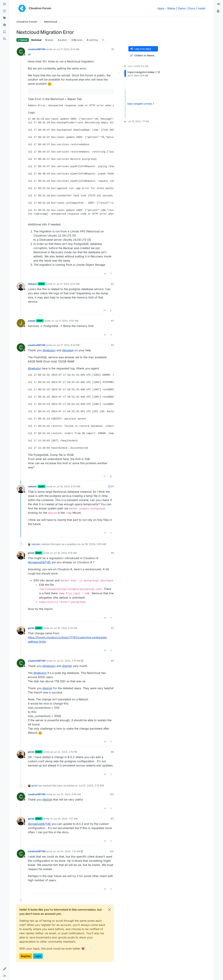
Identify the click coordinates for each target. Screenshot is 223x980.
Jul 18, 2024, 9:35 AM (66, 628)
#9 (112, 752)
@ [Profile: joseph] (68, 350)
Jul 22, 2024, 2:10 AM (68, 661)
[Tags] (5, 18)
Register (26, 956)
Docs (192, 8)
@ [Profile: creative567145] (39, 562)
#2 (112, 284)
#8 (112, 661)
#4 (112, 345)
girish (31, 553)
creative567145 (37, 49)
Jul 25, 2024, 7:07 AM (66, 819)
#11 (112, 819)
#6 (112, 553)
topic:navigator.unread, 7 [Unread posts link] (141, 104)
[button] (5, 969)
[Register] (218, 11)
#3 (112, 321)
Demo (182, 8)
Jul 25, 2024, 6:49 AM (69, 794)
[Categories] (5, 4)
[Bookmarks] (5, 32)
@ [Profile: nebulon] (49, 350)
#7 (112, 628)
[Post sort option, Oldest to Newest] (143, 56)
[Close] (109, 910)
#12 (112, 851)
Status (171, 8)
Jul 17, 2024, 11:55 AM (67, 321)
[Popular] (5, 25)
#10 (112, 794)
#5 (112, 486)
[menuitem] (218, 4)
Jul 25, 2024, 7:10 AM (68, 851)
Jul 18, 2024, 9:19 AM (65, 553)
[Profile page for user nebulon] (21, 286)
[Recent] (5, 11)
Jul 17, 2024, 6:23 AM (68, 284)
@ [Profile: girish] (67, 666)
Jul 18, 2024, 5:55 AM (68, 486)
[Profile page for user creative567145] (21, 52)
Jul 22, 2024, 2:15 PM (65, 752)
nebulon (32, 284)
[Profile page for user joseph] (21, 323)
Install (201, 8)
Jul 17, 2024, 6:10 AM (68, 49)
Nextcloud (36, 40)
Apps (161, 8)
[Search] (5, 39)
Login (38, 956)
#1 (113, 49)
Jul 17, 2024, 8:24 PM (68, 345)
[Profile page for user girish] (21, 555)
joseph (32, 321)
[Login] (218, 4)
